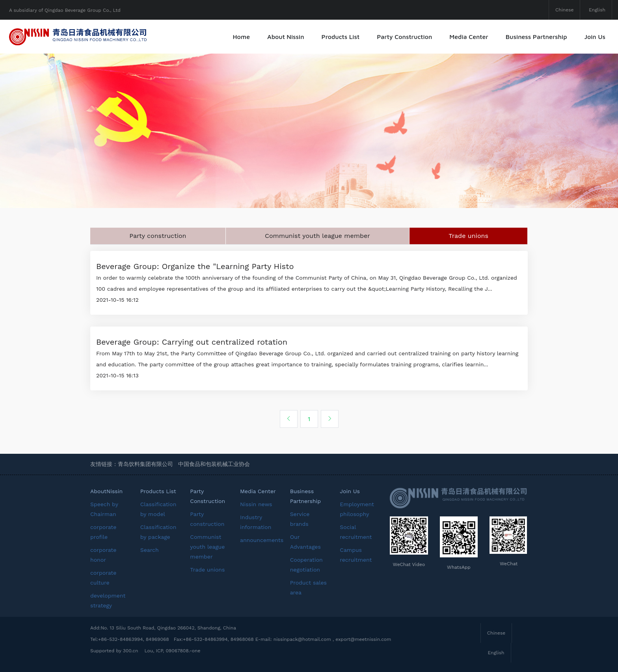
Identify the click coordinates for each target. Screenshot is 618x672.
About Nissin (286, 37)
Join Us (595, 37)
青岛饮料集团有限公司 (145, 464)
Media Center (469, 37)
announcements (262, 540)
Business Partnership (536, 37)
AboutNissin (106, 491)
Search (150, 550)
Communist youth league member (317, 236)
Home (241, 37)
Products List (341, 37)
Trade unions (468, 236)
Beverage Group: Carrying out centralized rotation (192, 342)
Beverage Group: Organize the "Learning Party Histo (195, 266)
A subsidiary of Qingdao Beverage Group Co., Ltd (65, 10)
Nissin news (256, 504)
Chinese (564, 10)
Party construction (158, 236)
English (597, 10)
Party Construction (404, 37)
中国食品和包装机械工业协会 (214, 464)
